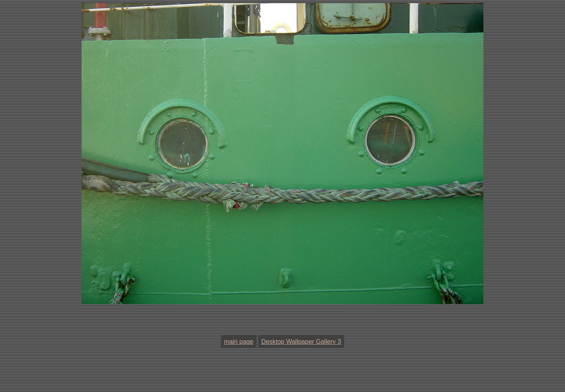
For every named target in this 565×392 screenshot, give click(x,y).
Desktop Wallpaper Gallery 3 (301, 342)
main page (239, 342)
